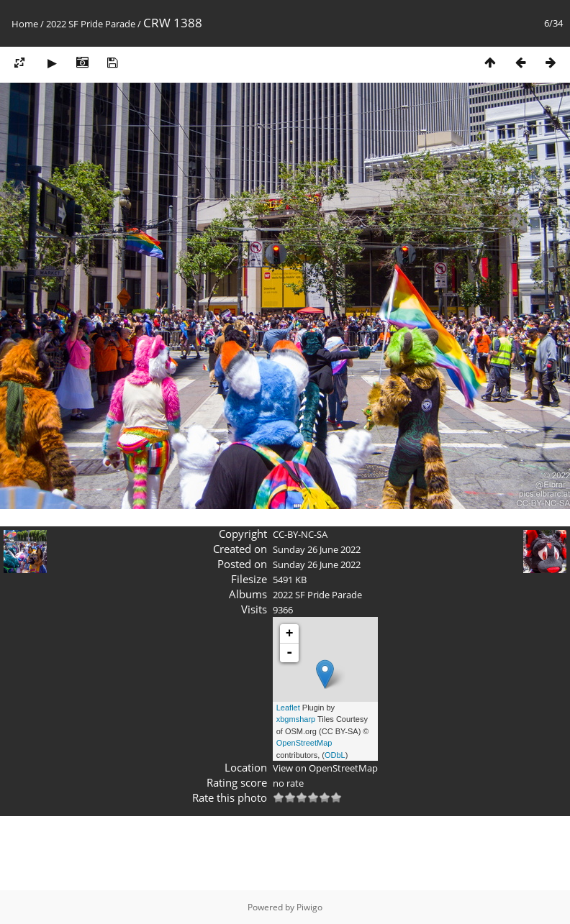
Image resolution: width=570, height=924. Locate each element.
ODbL (335, 755)
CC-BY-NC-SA (300, 534)
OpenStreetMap (304, 743)
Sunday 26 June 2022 (317, 549)
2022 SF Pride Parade (91, 24)
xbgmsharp (296, 719)
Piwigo (309, 907)
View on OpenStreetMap (325, 768)
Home (25, 24)
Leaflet (288, 708)
